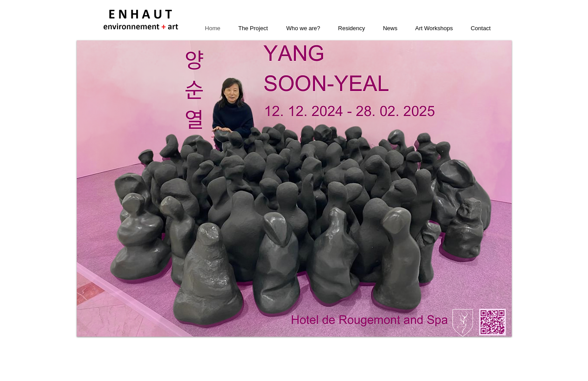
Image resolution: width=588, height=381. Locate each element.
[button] (294, 189)
